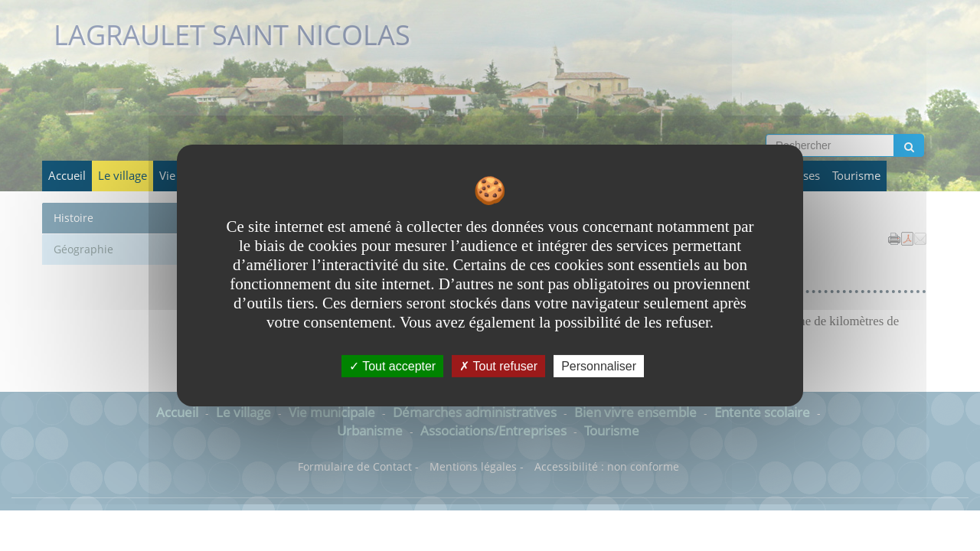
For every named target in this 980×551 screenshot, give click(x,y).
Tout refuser (498, 366)
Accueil (67, 176)
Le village (122, 176)
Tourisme (856, 176)
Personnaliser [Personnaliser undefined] (599, 366)
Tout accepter (392, 366)
